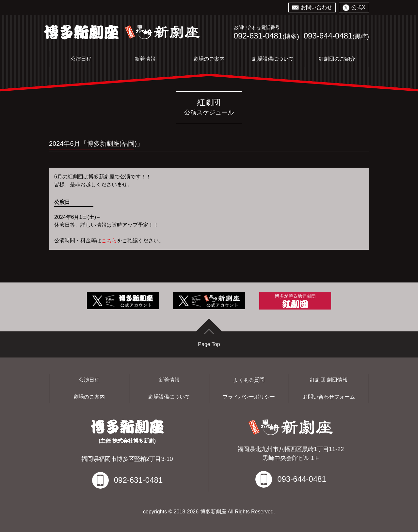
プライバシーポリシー (249, 397)
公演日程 (81, 59)
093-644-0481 (328, 36)
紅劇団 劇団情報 (329, 380)
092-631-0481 (258, 36)
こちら (109, 241)
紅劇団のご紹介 (337, 59)
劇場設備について (273, 59)
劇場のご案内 (209, 59)
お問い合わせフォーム (329, 397)
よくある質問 (249, 380)
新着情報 (145, 59)
